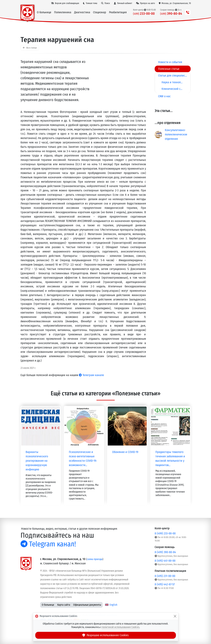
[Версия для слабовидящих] (65, 3)
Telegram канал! (48, 544)
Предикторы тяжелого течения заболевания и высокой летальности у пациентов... (170, 459)
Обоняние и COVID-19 (125, 452)
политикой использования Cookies (121, 627)
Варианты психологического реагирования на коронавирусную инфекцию (37, 461)
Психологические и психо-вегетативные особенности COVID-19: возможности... (83, 459)
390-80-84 (171, 14)
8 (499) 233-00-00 (165, 533)
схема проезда (95, 559)
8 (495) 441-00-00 (165, 561)
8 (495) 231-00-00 (165, 576)
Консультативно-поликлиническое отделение (176, 134)
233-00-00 (144, 14)
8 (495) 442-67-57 (165, 584)
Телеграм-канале (91, 375)
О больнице (48, 605)
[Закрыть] (175, 616)
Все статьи (30, 48)
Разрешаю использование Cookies (106, 635)
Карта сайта (64, 605)
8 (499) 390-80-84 (165, 552)
